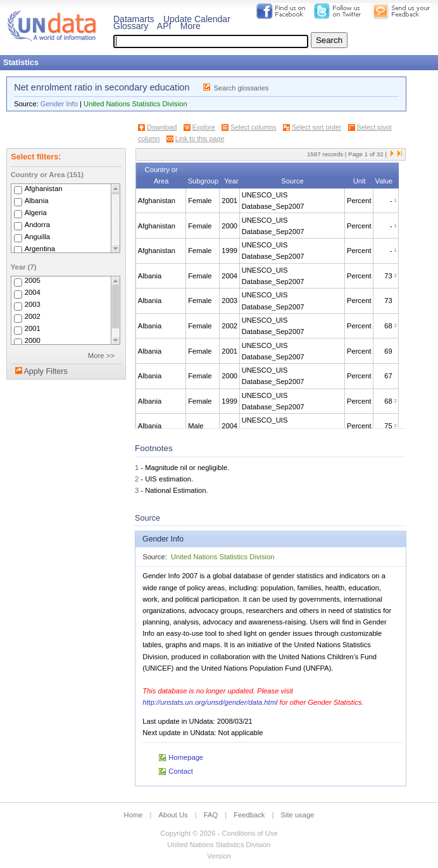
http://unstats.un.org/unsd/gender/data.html (210, 702)
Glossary (131, 26)
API (164, 26)
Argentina (40, 249)
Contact (181, 771)
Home (134, 815)
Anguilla (37, 237)
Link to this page (200, 139)
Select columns (253, 127)
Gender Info (59, 104)
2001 (33, 329)
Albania (37, 201)
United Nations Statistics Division (135, 104)
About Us (173, 815)
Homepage (186, 757)
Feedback (249, 815)
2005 (33, 281)
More (191, 26)
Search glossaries (241, 88)
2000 (33, 341)
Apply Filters (45, 371)
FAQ (211, 815)
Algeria (36, 213)
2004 (33, 293)
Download (162, 127)
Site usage (298, 815)
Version (219, 856)
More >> (101, 356)
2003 (33, 305)
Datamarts (134, 19)
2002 (33, 317)
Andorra (37, 225)
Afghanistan (44, 189)
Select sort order (316, 127)
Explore (204, 127)
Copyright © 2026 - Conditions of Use (219, 833)
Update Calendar (197, 19)
